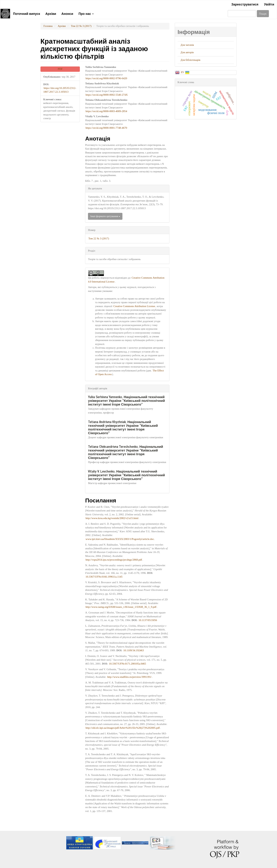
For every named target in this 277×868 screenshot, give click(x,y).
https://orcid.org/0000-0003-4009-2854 (106, 111)
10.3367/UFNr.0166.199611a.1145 (104, 577)
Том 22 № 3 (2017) (81, 26)
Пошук (263, 14)
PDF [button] (60, 69)
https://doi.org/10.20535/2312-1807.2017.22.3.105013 (60, 90)
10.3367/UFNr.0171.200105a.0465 (127, 664)
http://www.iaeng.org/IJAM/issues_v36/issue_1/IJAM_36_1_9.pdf (121, 607)
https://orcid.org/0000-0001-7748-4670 (106, 128)
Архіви (51, 13)
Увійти (269, 4)
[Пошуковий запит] (242, 14)
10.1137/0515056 (148, 620)
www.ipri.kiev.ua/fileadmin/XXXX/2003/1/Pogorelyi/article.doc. (120, 539)
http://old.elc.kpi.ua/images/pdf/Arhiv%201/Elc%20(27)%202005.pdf (123, 728)
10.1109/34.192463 (134, 650)
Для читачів (187, 45)
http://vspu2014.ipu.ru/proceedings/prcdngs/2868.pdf (114, 560)
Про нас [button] (86, 13)
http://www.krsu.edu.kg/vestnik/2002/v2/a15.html (112, 518)
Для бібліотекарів (190, 60)
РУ (183, 72)
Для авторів (187, 52)
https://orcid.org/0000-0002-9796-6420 (106, 78)
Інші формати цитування (105, 216)
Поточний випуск (27, 13)
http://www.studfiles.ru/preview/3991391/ (129, 677)
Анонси (67, 13)
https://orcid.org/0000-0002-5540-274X (107, 95)
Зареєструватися (245, 4)
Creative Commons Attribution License (134, 306)
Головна (48, 26)
